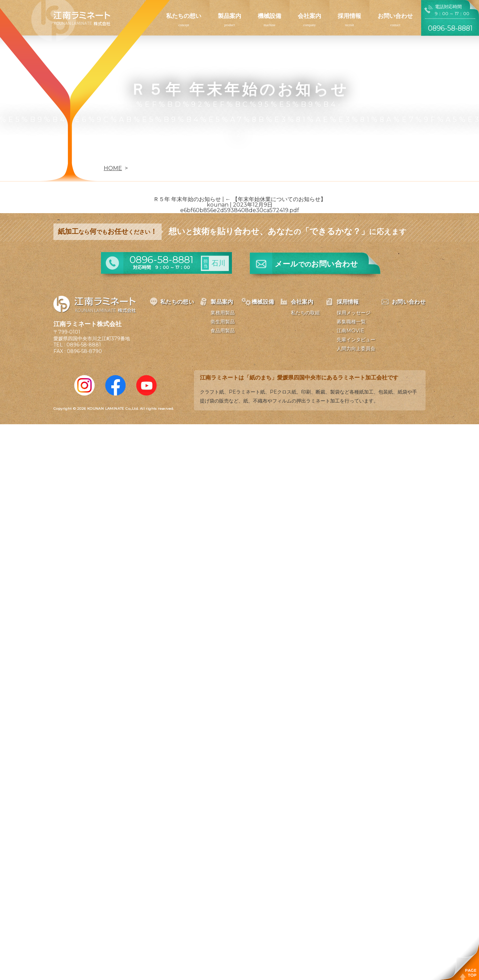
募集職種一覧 (351, 322)
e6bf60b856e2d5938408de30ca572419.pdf (240, 210)
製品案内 (230, 16)
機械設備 (269, 16)
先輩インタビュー (356, 340)
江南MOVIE (350, 331)
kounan (218, 205)
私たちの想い (184, 16)
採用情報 (349, 16)
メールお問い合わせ (316, 264)
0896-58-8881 (84, 345)
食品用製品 (223, 331)
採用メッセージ (354, 313)
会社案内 (309, 16)
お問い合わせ (395, 16)
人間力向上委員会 (356, 348)
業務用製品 (223, 313)
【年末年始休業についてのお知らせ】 (276, 199)
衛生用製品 (223, 322)
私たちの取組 (305, 313)
